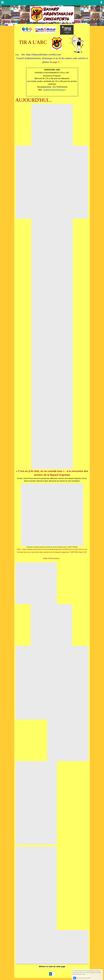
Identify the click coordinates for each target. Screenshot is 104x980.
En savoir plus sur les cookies (84, 978)
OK (75, 978)
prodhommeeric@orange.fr (54, 90)
